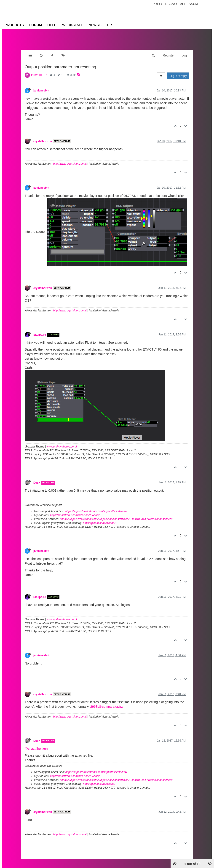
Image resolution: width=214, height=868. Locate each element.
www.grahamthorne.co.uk (62, 447)
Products (14, 25)
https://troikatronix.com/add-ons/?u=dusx (75, 515)
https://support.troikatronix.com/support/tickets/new (96, 511)
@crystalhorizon (36, 749)
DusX (37, 483)
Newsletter (100, 25)
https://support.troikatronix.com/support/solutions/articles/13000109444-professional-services (116, 519)
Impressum (188, 4)
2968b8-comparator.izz (107, 707)
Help (52, 25)
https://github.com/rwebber (99, 523)
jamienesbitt (41, 91)
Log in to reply (178, 76)
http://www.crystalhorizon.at (70, 164)
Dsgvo (171, 4)
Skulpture (40, 335)
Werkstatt (72, 25)
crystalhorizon (43, 141)
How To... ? (39, 75)
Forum (36, 25)
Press (158, 4)
